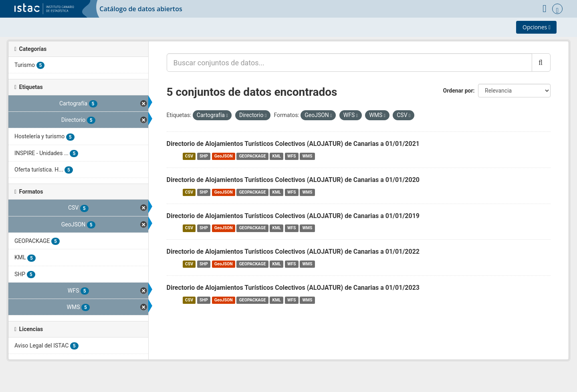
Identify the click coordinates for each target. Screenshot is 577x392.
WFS (292, 156)
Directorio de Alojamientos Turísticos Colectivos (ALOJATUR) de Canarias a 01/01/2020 (293, 180)
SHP (204, 156)
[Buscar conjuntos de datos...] (349, 63)
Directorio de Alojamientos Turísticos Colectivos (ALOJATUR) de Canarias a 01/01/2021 (293, 144)
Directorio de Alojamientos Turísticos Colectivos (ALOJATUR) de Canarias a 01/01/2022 (293, 252)
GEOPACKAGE (253, 156)
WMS (308, 156)
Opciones (537, 27)
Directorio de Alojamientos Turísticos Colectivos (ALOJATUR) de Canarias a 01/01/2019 (293, 216)
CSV (189, 156)
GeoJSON (224, 156)
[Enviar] (541, 63)
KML (276, 156)
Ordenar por (458, 91)
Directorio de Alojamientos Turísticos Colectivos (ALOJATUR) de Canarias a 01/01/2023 (293, 288)
